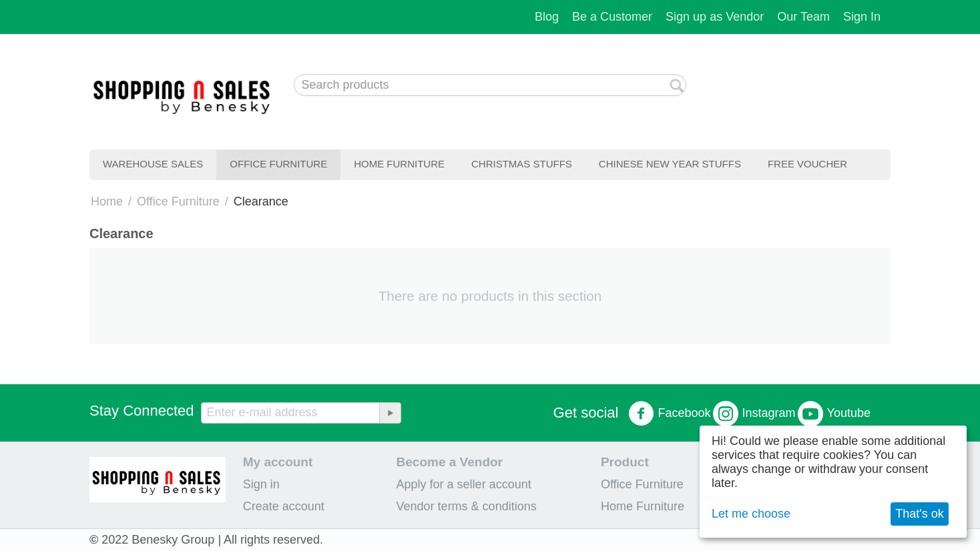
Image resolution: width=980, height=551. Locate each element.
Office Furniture (278, 164)
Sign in (261, 484)
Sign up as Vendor (715, 17)
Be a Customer (612, 17)
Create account (284, 506)
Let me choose (751, 514)
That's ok (919, 514)
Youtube (834, 414)
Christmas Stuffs (522, 164)
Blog (547, 17)
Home (107, 201)
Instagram (754, 414)
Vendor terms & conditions (467, 506)
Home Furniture (399, 164)
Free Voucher (807, 164)
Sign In (862, 17)
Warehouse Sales (153, 164)
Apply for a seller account (464, 484)
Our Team (803, 17)
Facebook (669, 414)
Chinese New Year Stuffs (670, 164)
